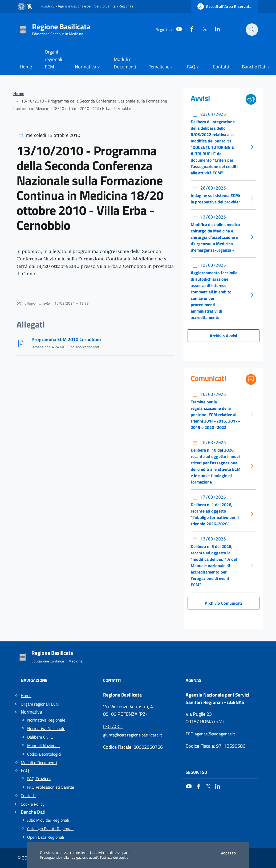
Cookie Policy (33, 804)
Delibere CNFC (40, 737)
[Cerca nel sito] (251, 30)
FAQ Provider (39, 779)
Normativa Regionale (46, 720)
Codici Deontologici (44, 754)
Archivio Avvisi (223, 336)
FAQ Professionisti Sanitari (51, 787)
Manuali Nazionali (43, 746)
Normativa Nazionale (46, 728)
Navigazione (34, 680)
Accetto (229, 853)
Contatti (28, 796)
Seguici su (196, 772)
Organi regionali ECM (40, 704)
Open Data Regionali (46, 837)
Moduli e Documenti (39, 763)
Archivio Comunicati (223, 603)
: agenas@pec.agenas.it (210, 734)
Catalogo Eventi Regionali (50, 829)
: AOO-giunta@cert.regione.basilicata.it (133, 731)
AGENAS (194, 680)
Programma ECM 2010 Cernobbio (66, 339)
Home (19, 93)
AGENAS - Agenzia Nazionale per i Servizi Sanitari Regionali (87, 6)
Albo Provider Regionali (48, 820)
